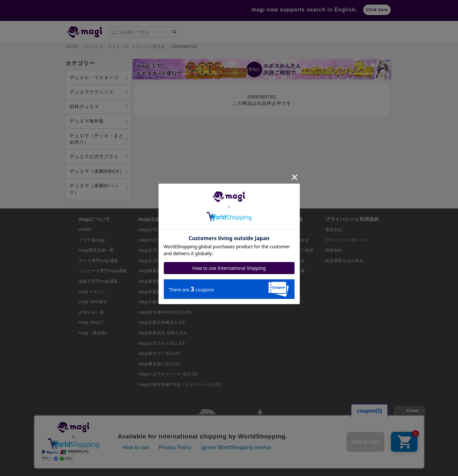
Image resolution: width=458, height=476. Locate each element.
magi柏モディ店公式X (160, 353)
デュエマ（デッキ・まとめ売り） (97, 139)
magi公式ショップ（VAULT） (167, 250)
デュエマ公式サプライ (94, 156)
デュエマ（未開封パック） (94, 189)
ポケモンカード (249, 230)
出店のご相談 (301, 250)
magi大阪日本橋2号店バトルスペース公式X (180, 385)
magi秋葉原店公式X (158, 271)
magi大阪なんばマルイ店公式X (168, 302)
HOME (85, 230)
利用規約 (334, 250)
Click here (377, 10)
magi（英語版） (94, 333)
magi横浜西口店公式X (160, 364)
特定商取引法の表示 (344, 261)
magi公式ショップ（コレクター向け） (175, 230)
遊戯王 (240, 250)
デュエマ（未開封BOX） (97, 171)
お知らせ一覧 (92, 312)
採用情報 (297, 271)
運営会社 (334, 230)
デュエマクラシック (92, 92)
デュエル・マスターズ (94, 77)
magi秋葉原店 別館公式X (163, 333)
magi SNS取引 (93, 302)
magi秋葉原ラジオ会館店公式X (168, 292)
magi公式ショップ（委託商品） (169, 240)
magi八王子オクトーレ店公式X (168, 374)
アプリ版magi (92, 240)
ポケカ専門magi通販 (99, 261)
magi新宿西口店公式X (160, 281)
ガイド (294, 230)
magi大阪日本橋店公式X (162, 322)
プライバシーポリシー (347, 240)
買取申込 (297, 261)
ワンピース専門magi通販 (103, 271)
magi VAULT (91, 322)
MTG (239, 271)
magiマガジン (92, 292)
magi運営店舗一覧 (96, 250)
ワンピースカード (251, 240)
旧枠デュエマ (84, 107)
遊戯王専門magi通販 (99, 281)
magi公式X (149, 261)
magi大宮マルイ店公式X (162, 343)
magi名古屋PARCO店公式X (165, 312)
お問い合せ (299, 240)
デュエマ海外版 (87, 121)
